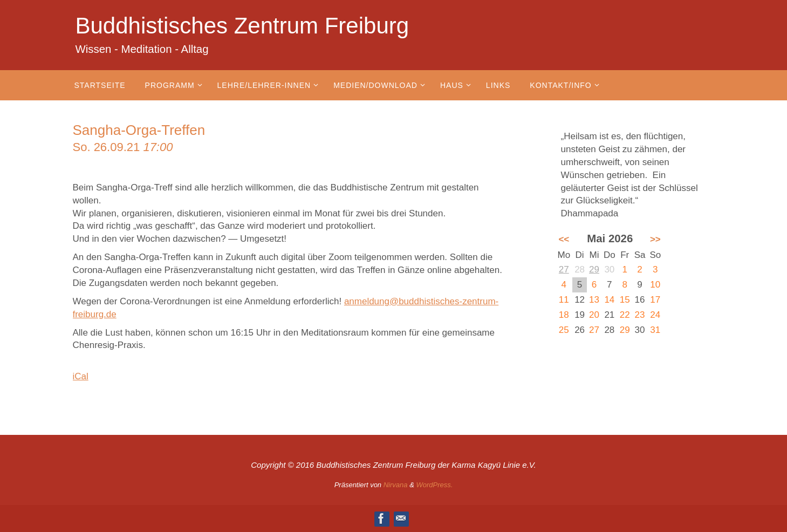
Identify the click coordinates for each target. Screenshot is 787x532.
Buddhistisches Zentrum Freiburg (242, 26)
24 (655, 315)
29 (594, 270)
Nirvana (396, 485)
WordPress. (434, 485)
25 (564, 330)
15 (625, 300)
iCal (81, 376)
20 (594, 315)
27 (564, 270)
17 (655, 300)
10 (655, 285)
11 (564, 300)
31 (655, 330)
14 (609, 300)
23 (640, 315)
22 (625, 315)
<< (564, 239)
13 (594, 300)
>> (655, 239)
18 (564, 315)
